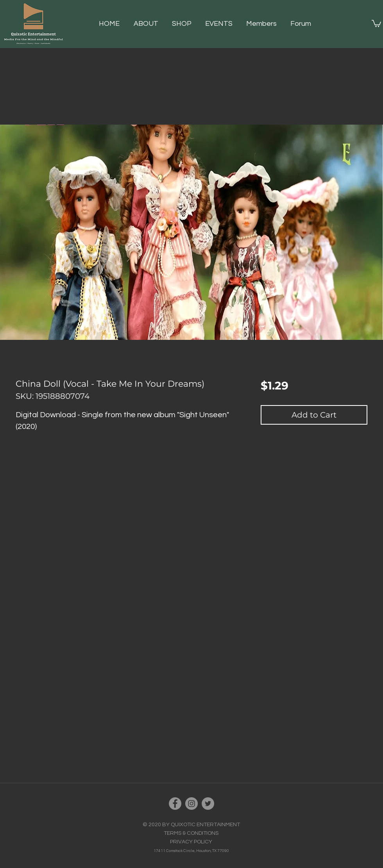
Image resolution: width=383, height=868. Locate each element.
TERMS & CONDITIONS (191, 833)
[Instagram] (191, 804)
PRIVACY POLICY (191, 842)
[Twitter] (208, 804)
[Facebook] (175, 804)
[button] (185, 24)
